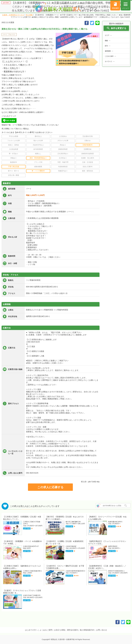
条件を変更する (116, 28)
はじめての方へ (31, 630)
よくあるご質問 (46, 630)
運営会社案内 (72, 630)
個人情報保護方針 (87, 630)
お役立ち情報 (60, 630)
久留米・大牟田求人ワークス (13, 15)
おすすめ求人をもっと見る (112, 506)
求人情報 (29, 15)
